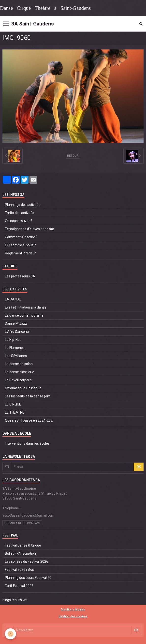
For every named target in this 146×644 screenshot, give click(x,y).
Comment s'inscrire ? (21, 237)
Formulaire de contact (22, 523)
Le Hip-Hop (13, 340)
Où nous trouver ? (19, 221)
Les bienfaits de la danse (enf (28, 396)
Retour (73, 156)
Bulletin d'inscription (20, 553)
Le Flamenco (15, 348)
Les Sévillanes (16, 356)
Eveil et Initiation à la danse (26, 307)
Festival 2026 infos (19, 570)
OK (139, 467)
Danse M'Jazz (16, 323)
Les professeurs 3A (20, 276)
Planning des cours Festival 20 (28, 578)
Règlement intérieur (20, 253)
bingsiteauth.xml (15, 600)
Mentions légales (73, 609)
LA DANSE (13, 299)
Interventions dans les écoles (27, 443)
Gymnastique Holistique (23, 388)
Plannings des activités (23, 205)
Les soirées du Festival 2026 (27, 561)
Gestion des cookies (73, 616)
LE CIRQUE (13, 404)
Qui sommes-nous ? (20, 245)
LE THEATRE (15, 412)
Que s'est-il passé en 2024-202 (29, 420)
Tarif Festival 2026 (19, 586)
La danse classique (20, 372)
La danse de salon (19, 364)
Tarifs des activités (20, 213)
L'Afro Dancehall (18, 332)
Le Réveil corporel (19, 380)
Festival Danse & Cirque (23, 545)
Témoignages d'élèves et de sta (29, 229)
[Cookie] (10, 634)
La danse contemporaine (24, 315)
